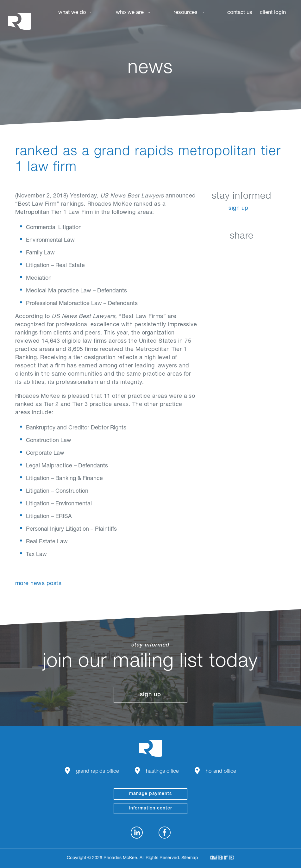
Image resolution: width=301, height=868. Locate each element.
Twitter (242, 251)
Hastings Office (162, 772)
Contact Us (240, 13)
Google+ (257, 251)
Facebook (226, 251)
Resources (185, 13)
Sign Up (238, 209)
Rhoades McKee (19, 21)
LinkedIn (210, 251)
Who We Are (130, 13)
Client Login (273, 13)
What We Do (72, 13)
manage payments (150, 794)
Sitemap (190, 858)
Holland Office (221, 772)
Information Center (151, 809)
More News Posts (38, 584)
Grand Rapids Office (97, 772)
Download (273, 251)
